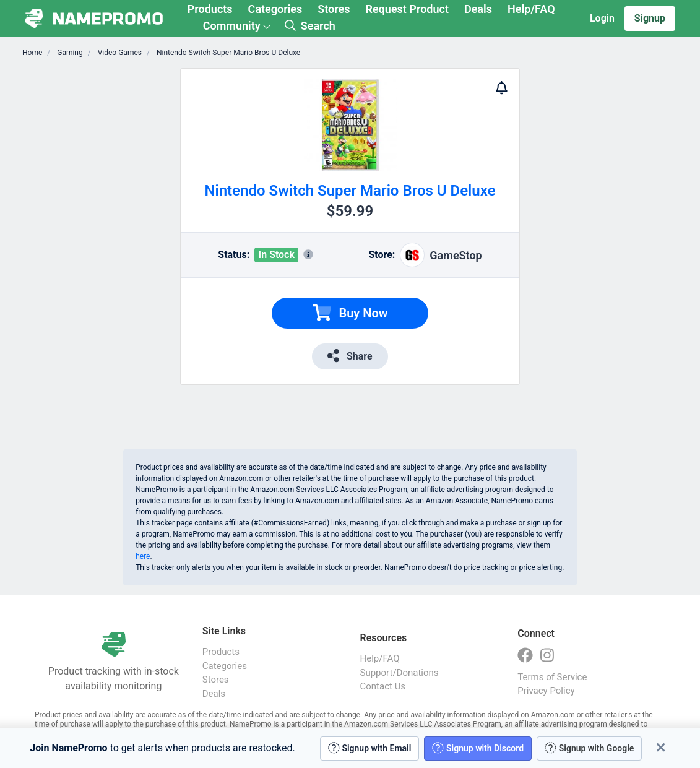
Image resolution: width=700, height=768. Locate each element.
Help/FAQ (531, 9)
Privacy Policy (546, 691)
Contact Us (383, 686)
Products (210, 9)
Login (602, 18)
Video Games (119, 53)
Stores (334, 9)
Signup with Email (370, 748)
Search (310, 26)
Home (32, 53)
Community (232, 26)
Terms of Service (552, 677)
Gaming (69, 53)
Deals (478, 9)
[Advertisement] (114, 254)
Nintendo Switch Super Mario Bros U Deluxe (227, 53)
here (143, 556)
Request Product (407, 9)
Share (350, 356)
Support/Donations (400, 673)
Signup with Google (589, 748)
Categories (275, 9)
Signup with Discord (478, 748)
